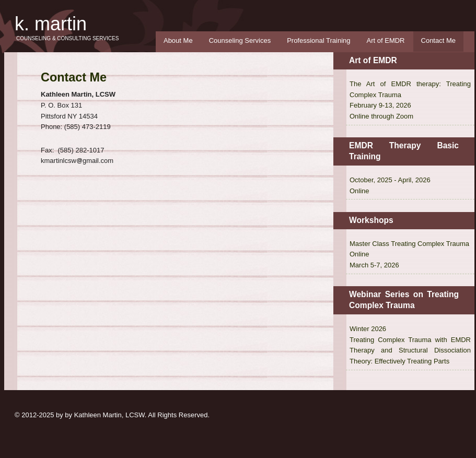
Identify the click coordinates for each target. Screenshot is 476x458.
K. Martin (51, 24)
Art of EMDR (386, 40)
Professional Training (318, 40)
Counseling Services (240, 40)
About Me (178, 40)
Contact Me (438, 40)
